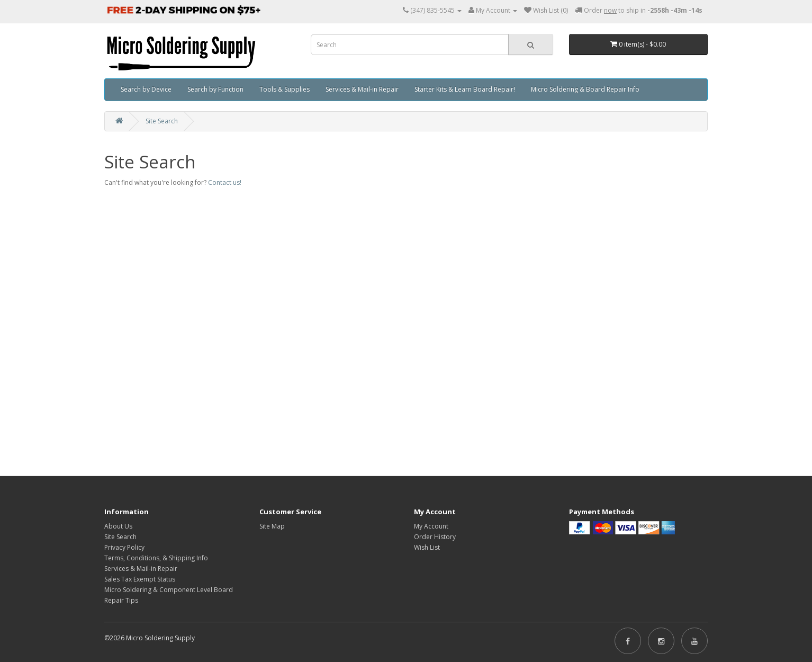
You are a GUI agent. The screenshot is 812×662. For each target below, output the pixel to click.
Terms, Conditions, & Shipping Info (156, 558)
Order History (435, 537)
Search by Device (146, 89)
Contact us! (225, 182)
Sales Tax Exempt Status (140, 579)
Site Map (272, 526)
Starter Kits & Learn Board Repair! (465, 89)
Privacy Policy (124, 547)
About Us (118, 526)
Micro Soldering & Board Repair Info (585, 89)
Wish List (427, 547)
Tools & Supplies (285, 89)
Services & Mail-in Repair (362, 89)
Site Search (162, 121)
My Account (431, 526)
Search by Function (215, 89)
